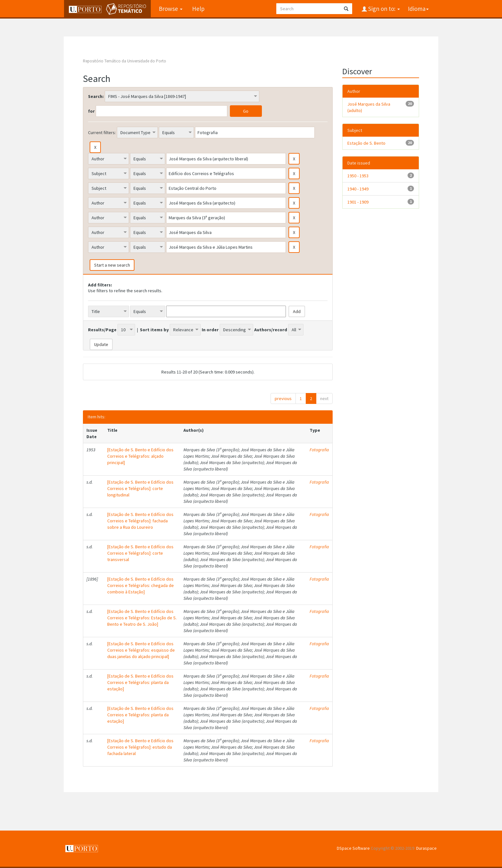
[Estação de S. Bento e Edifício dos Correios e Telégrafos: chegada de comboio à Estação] (141, 585)
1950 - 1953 (358, 176)
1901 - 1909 (358, 202)
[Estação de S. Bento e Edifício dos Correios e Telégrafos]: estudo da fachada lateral (140, 747)
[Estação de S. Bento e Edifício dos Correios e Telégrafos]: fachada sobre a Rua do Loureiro (140, 521)
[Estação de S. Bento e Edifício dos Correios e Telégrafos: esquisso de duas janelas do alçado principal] (141, 650)
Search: (96, 96)
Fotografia (319, 450)
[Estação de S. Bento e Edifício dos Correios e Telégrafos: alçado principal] (140, 456)
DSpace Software (353, 848)
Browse (170, 9)
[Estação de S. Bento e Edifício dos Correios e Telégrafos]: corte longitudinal (140, 488)
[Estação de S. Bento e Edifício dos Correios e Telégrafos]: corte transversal (140, 553)
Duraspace (426, 848)
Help (198, 9)
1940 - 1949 (358, 189)
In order (210, 330)
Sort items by (154, 330)
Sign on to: (383, 9)
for (91, 111)
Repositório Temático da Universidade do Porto (125, 61)
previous (283, 398)
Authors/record (271, 330)
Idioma (418, 9)
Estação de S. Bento (366, 143)
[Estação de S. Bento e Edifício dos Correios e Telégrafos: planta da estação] (140, 682)
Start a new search (112, 265)
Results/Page (102, 330)
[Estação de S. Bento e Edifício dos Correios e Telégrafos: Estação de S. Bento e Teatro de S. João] (142, 618)
